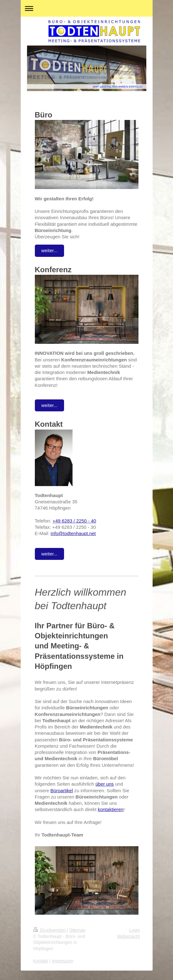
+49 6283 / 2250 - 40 (74, 521)
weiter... (50, 250)
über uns (105, 784)
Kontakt (41, 961)
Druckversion (50, 930)
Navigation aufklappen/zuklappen (87, 8)
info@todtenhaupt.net (73, 533)
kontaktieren (111, 809)
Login (134, 930)
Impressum (62, 961)
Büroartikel (62, 790)
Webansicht (129, 936)
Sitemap (77, 930)
